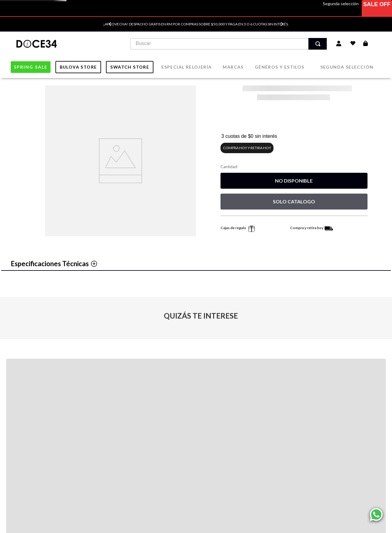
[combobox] (222, 44)
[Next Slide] (282, 24)
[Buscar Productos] (316, 44)
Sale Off (377, 4)
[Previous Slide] (110, 24)
